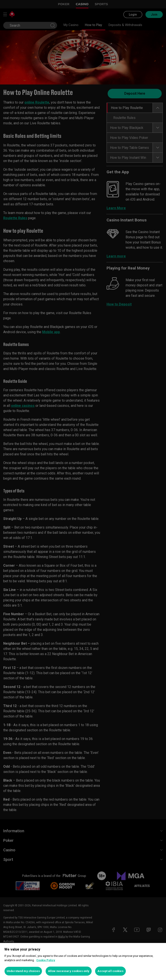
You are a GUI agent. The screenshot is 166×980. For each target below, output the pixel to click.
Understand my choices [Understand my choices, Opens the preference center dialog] (23, 971)
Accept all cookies (110, 971)
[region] (83, 961)
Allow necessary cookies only (69, 971)
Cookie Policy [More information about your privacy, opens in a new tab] (46, 960)
